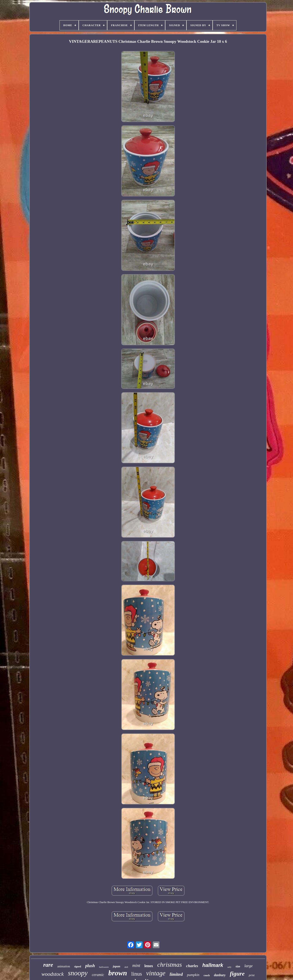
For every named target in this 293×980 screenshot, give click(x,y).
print (252, 975)
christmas (170, 965)
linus (137, 974)
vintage (156, 973)
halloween (104, 967)
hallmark (213, 965)
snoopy (78, 973)
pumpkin (193, 975)
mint (136, 965)
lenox (149, 966)
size (238, 966)
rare (48, 965)
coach (207, 975)
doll (126, 967)
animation (64, 966)
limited (176, 974)
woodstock (53, 974)
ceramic (98, 975)
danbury (220, 975)
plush (90, 966)
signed (78, 967)
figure (237, 974)
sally (229, 967)
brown (118, 973)
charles (192, 966)
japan (117, 966)
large (249, 966)
